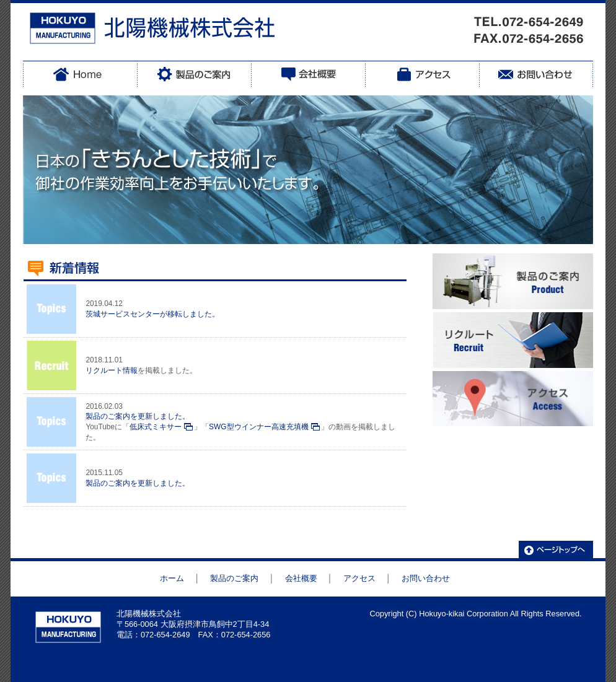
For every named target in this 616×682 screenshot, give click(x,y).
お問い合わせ (426, 578)
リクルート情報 (112, 370)
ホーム (172, 578)
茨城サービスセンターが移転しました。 (152, 314)
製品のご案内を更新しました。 (138, 416)
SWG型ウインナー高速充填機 (258, 427)
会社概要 (301, 578)
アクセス (359, 578)
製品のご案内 (234, 578)
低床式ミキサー (156, 427)
